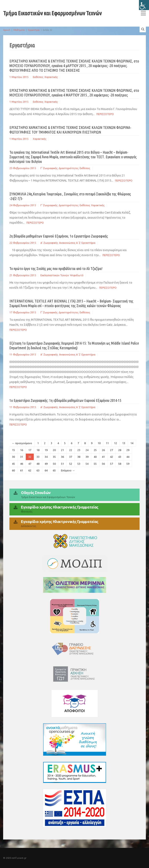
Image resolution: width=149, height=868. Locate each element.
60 (13, 470)
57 (111, 464)
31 (22, 457)
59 (128, 464)
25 (95, 450)
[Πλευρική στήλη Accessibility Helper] (144, 5)
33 (38, 457)
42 (111, 457)
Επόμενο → (68, 470)
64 (46, 470)
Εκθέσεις (38, 77)
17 (30, 450)
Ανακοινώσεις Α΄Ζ (70, 243)
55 (95, 464)
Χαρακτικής (51, 77)
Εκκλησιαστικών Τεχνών (55, 275)
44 (128, 457)
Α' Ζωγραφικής (49, 243)
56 (103, 464)
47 (30, 464)
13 (124, 443)
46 (22, 464)
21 (62, 450)
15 (13, 450)
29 (128, 450)
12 (115, 443)
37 (71, 457)
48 (38, 464)
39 (87, 457)
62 (30, 470)
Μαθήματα (19, 30)
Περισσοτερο (105, 114)
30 (13, 457)
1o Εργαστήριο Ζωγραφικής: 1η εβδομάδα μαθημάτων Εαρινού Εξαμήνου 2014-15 (65, 400)
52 (71, 464)
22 (71, 450)
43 (120, 457)
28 (120, 450)
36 (62, 457)
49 (46, 464)
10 (99, 443)
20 (54, 450)
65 (54, 470)
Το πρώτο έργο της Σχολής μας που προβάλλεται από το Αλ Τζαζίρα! (56, 269)
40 (95, 457)
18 (38, 450)
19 (46, 450)
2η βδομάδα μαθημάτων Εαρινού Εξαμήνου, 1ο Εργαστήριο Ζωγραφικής (59, 236)
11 (107, 443)
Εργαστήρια (34, 30)
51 (62, 464)
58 (120, 464)
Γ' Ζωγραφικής (49, 168)
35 (54, 457)
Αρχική (7, 30)
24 (87, 450)
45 (13, 464)
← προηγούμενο (22, 443)
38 (79, 457)
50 (54, 464)
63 (38, 470)
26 (103, 450)
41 (103, 457)
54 (87, 464)
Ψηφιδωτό (77, 275)
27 (111, 450)
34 (46, 457)
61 (22, 470)
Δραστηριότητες (69, 168)
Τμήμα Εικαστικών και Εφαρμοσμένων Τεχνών (52, 13)
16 (22, 450)
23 (79, 450)
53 (79, 464)
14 (132, 443)
